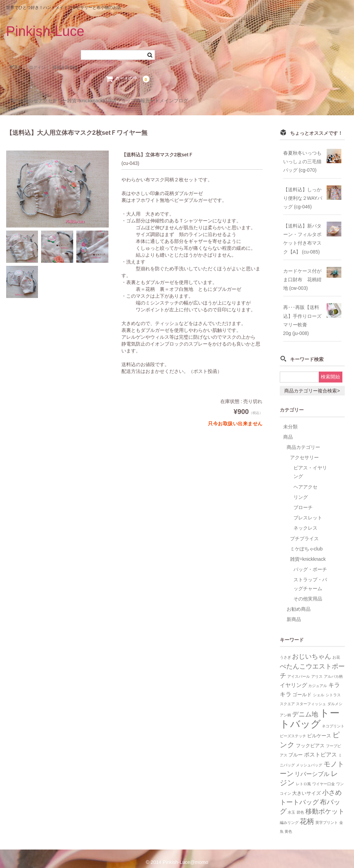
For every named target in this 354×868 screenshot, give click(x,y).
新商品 (294, 612)
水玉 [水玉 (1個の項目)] (291, 805)
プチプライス (304, 531)
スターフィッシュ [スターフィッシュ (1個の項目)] (311, 697)
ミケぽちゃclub (306, 542)
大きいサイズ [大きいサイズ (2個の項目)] (306, 786)
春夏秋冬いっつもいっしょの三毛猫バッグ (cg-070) (302, 154)
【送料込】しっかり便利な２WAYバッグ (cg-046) (303, 191)
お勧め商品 (299, 602)
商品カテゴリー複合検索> (312, 384)
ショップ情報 (204, 101)
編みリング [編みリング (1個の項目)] (289, 815)
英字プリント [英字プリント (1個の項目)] (327, 815)
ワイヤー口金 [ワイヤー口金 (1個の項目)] (324, 777)
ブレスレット (308, 510)
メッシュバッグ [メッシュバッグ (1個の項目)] (309, 757)
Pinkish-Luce (45, 31)
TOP (18, 101)
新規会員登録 (65, 67)
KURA (169, 101)
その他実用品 (308, 592)
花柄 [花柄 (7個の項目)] (307, 814)
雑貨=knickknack (131, 101)
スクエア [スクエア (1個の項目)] (287, 697)
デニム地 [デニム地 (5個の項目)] (305, 707)
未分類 (290, 419)
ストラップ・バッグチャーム (310, 577)
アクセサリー (84, 101)
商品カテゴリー (303, 440)
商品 (288, 430)
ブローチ (303, 500)
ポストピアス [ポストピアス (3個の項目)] (320, 747)
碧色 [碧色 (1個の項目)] (300, 805)
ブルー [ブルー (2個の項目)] (296, 748)
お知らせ (47, 101)
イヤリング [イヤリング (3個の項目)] (293, 678)
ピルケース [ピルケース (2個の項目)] (319, 729)
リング (301, 490)
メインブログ (275, 101)
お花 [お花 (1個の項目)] (336, 650)
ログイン (37, 67)
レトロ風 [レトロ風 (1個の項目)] (303, 777)
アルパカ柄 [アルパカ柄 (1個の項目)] (333, 669)
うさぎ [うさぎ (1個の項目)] (285, 650)
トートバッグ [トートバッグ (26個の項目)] (310, 711)
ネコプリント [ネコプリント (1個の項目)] (333, 719)
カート (240, 101)
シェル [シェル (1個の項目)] (319, 688)
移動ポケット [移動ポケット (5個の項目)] (325, 804)
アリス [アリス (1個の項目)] (317, 669)
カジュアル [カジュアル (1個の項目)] (318, 678)
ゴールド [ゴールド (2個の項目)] (302, 688)
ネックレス (305, 521)
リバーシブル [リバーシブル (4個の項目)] (312, 767)
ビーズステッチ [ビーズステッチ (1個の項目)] (293, 729)
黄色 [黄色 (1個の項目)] (288, 824)
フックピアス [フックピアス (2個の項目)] (310, 739)
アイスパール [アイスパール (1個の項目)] (299, 669)
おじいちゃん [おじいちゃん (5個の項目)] (312, 649)
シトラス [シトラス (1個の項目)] (333, 688)
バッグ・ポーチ (310, 562)
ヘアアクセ (305, 479)
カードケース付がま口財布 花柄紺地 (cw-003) (302, 272)
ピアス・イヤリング (310, 465)
